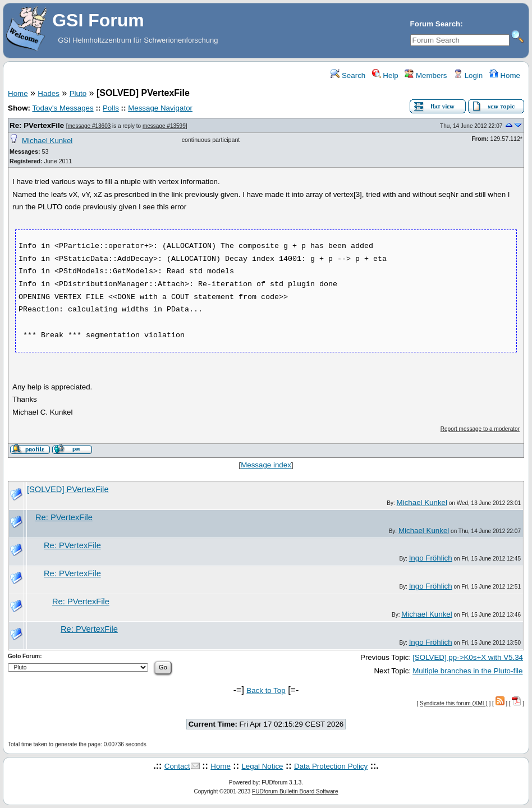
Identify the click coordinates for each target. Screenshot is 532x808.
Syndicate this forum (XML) (454, 703)
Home (505, 75)
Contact (177, 766)
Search (348, 75)
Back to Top (266, 690)
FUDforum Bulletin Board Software (295, 791)
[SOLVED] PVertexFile (68, 489)
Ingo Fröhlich (431, 558)
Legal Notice (262, 766)
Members (426, 75)
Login (468, 75)
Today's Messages (63, 108)
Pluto (78, 93)
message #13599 (164, 126)
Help (385, 75)
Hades (49, 93)
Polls (111, 108)
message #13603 (90, 126)
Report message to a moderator (480, 429)
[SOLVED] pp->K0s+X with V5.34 (468, 657)
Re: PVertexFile (37, 125)
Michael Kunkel (47, 141)
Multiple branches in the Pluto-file (467, 671)
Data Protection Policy (331, 766)
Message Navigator (160, 108)
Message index (266, 465)
